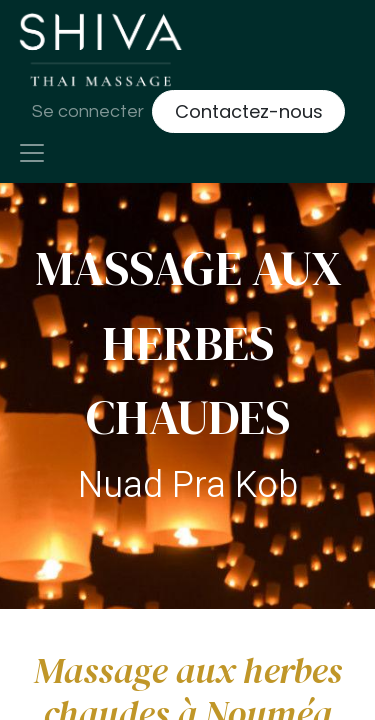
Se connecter (88, 111)
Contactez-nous (249, 111)
